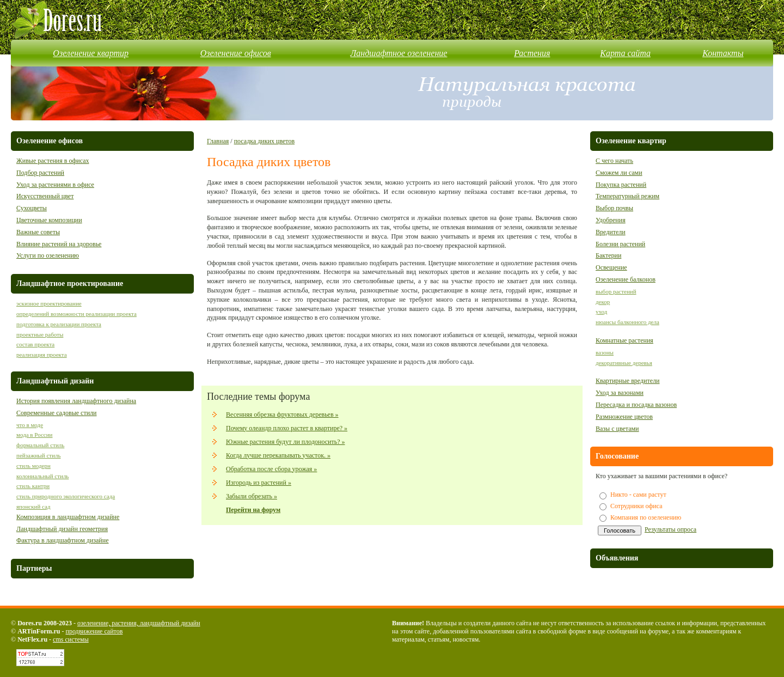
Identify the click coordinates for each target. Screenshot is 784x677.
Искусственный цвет (45, 196)
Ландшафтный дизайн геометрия (62, 529)
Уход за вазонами (620, 393)
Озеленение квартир (91, 53)
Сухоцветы (32, 208)
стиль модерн (33, 466)
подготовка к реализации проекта (59, 324)
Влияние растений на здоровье (59, 244)
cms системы (71, 639)
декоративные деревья (624, 363)
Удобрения (611, 220)
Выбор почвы (614, 208)
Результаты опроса (670, 529)
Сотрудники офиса (636, 506)
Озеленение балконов (626, 279)
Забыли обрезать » (252, 496)
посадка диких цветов (264, 141)
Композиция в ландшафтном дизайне (68, 517)
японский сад (33, 507)
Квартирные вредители (628, 381)
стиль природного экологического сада (66, 496)
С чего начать (614, 161)
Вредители (611, 232)
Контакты (723, 53)
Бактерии (608, 255)
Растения (532, 53)
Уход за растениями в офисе (55, 185)
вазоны (605, 352)
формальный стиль (40, 445)
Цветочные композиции (49, 220)
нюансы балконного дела (627, 322)
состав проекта (35, 344)
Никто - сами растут (638, 495)
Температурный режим (627, 196)
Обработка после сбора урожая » (271, 469)
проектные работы (40, 334)
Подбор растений (40, 173)
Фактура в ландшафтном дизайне (63, 540)
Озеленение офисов (236, 53)
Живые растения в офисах (53, 161)
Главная (218, 141)
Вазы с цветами (617, 429)
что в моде (30, 425)
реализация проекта (42, 355)
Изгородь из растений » (259, 483)
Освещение (611, 267)
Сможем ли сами (619, 173)
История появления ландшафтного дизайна (76, 401)
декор (603, 302)
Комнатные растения (624, 340)
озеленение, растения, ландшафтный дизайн (139, 623)
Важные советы (38, 232)
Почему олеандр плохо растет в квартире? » (287, 428)
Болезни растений (620, 244)
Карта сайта (625, 53)
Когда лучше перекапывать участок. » (278, 455)
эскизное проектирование (49, 303)
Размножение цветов (624, 417)
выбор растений (616, 291)
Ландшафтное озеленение (399, 53)
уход (601, 312)
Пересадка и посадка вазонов (636, 405)
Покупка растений (621, 185)
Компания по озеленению (646, 517)
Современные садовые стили (57, 413)
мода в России (34, 435)
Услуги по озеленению (48, 255)
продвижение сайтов (94, 631)
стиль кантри (33, 486)
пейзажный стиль (38, 455)
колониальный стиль (42, 476)
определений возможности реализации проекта (76, 314)
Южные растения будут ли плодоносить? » (286, 442)
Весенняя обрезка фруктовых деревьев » (282, 414)
